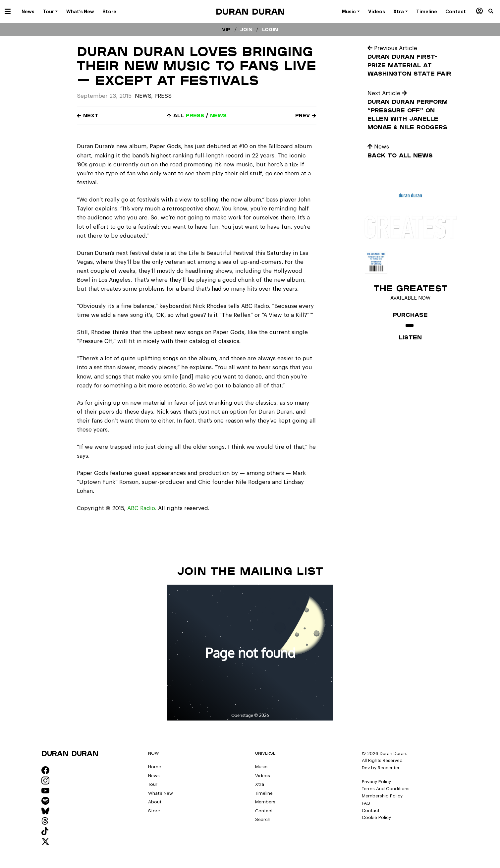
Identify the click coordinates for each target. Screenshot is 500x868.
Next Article (387, 93)
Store (154, 811)
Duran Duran (250, 11)
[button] (494, 12)
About (155, 802)
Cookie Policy (376, 817)
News (143, 96)
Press (163, 96)
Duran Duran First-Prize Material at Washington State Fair (409, 65)
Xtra (260, 784)
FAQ (366, 803)
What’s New (161, 793)
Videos (263, 776)
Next (87, 116)
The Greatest (410, 288)
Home (155, 767)
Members (265, 802)
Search (263, 819)
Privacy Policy (376, 782)
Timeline (264, 793)
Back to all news (400, 155)
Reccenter (389, 768)
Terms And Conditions (386, 789)
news (218, 116)
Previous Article (392, 48)
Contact (264, 811)
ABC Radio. (142, 508)
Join (246, 29)
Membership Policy (382, 796)
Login (270, 29)
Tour (153, 784)
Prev (306, 116)
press (195, 116)
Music (261, 767)
